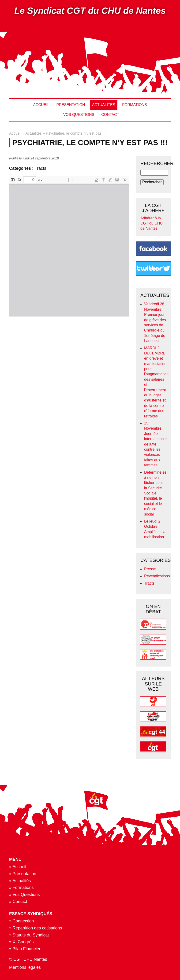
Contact (110, 115)
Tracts (40, 168)
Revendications (157, 576)
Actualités (104, 105)
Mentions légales (25, 967)
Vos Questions (79, 115)
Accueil (41, 105)
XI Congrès (23, 942)
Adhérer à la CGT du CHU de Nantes (152, 223)
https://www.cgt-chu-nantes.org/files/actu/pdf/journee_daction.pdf (69, 246)
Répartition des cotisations (37, 928)
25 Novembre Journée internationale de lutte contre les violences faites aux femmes (155, 444)
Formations (134, 105)
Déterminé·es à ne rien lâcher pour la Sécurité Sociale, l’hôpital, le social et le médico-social (155, 493)
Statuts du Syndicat (31, 935)
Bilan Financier (27, 949)
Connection (23, 921)
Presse (150, 569)
